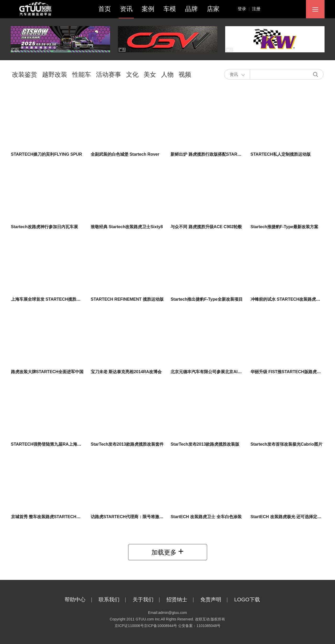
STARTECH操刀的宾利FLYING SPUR (47, 154)
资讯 (126, 9)
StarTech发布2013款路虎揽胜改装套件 (127, 444)
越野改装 (55, 74)
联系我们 (115, 600)
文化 (132, 74)
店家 (213, 9)
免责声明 (217, 600)
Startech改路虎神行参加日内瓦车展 (44, 227)
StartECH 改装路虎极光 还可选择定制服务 (290, 517)
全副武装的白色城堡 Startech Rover (125, 154)
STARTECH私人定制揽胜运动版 (281, 154)
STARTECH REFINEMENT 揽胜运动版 (127, 299)
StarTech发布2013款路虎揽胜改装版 (205, 444)
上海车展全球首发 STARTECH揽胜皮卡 (48, 299)
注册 (256, 9)
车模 (170, 9)
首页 (105, 9)
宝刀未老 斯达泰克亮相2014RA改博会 (126, 372)
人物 (167, 74)
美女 (150, 74)
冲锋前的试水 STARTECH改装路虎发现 (287, 299)
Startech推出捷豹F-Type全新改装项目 (206, 299)
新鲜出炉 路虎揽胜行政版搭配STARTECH (209, 154)
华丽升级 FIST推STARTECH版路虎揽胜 (288, 372)
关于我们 (149, 600)
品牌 (191, 9)
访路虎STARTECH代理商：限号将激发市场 (131, 517)
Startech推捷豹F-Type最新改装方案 (284, 227)
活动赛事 (109, 74)
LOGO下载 (252, 600)
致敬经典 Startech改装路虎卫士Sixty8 (127, 227)
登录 (245, 9)
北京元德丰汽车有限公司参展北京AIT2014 (210, 372)
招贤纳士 (183, 600)
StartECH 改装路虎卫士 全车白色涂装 (206, 517)
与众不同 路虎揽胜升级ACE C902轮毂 (206, 227)
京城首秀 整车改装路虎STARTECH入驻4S (50, 517)
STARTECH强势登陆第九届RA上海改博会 (50, 444)
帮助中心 (81, 600)
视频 (185, 74)
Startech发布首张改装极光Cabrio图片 (286, 444)
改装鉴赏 (25, 74)
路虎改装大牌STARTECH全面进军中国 (47, 372)
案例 (148, 9)
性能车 (82, 74)
